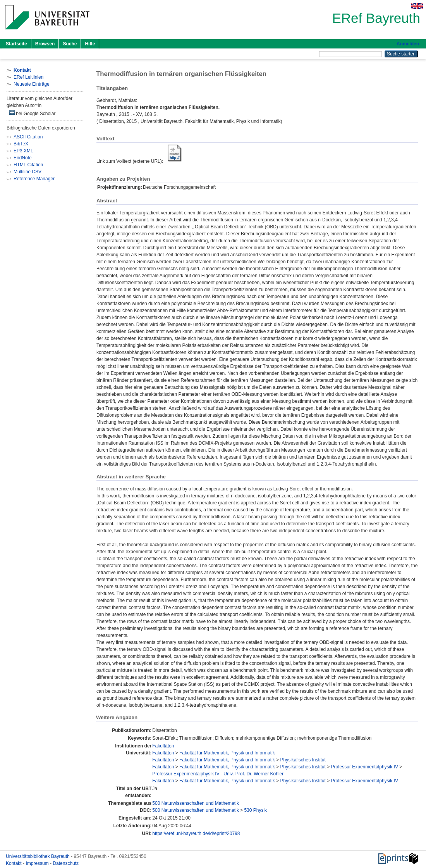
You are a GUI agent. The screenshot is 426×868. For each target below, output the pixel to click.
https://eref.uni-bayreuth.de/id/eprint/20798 (196, 833)
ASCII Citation (28, 137)
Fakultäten (163, 746)
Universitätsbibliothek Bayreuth (38, 856)
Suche (70, 44)
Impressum (38, 863)
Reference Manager (34, 179)
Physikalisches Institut (303, 760)
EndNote (23, 158)
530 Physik (255, 810)
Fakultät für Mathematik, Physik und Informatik (227, 753)
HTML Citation (28, 165)
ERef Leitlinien (28, 77)
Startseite (16, 44)
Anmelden (408, 44)
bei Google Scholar (32, 113)
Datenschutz (66, 863)
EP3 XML (23, 151)
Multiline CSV (27, 172)
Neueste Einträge (32, 84)
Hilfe (90, 44)
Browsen (45, 44)
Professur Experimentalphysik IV (365, 767)
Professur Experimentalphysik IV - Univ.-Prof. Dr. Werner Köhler (218, 774)
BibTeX (21, 144)
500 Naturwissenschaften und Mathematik (195, 803)
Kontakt (14, 863)
